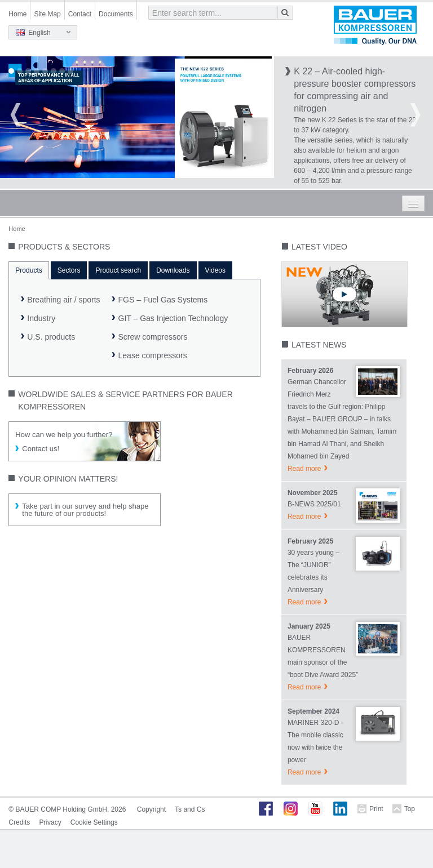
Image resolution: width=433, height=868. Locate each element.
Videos (215, 270)
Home (17, 14)
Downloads (173, 270)
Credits (19, 822)
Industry (41, 318)
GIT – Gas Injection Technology (173, 318)
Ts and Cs (190, 809)
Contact (80, 14)
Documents (116, 14)
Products (28, 270)
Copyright (151, 809)
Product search (118, 270)
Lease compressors (153, 355)
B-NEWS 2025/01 (314, 504)
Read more (304, 469)
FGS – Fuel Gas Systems (163, 300)
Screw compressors (153, 337)
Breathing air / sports (63, 300)
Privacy (50, 822)
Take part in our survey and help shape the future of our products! (85, 510)
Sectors (69, 270)
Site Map (47, 14)
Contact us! (41, 449)
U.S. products (51, 337)
